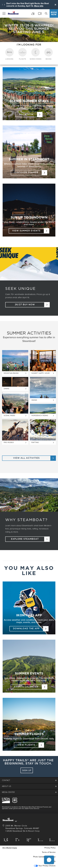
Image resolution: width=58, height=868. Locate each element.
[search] (46, 13)
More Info (39, 6)
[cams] (40, 13)
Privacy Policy (50, 848)
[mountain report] (33, 13)
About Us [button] (7, 786)
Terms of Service (49, 852)
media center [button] (8, 792)
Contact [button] (6, 780)
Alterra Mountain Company (10, 848)
